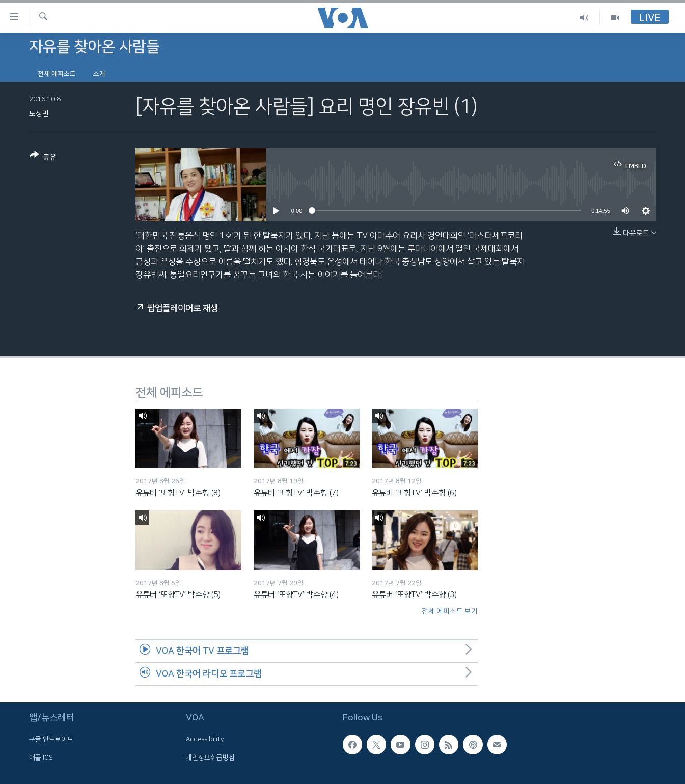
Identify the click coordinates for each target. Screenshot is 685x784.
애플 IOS (41, 757)
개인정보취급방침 (210, 757)
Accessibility (205, 739)
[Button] (43, 158)
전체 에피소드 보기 (450, 611)
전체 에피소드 (57, 74)
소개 (99, 74)
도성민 (39, 114)
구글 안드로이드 (51, 739)
